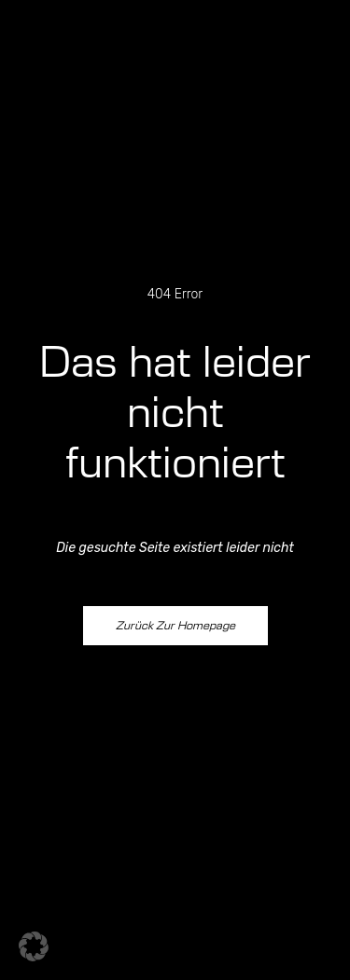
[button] (34, 946)
